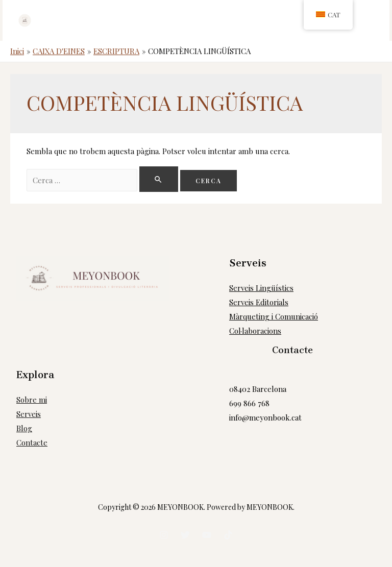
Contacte (32, 442)
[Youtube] (207, 535)
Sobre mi (32, 400)
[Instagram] (164, 535)
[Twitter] (185, 535)
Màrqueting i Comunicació (274, 316)
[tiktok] (228, 535)
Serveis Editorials (259, 302)
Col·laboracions (255, 331)
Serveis (29, 414)
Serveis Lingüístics (261, 288)
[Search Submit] (159, 179)
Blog (24, 428)
